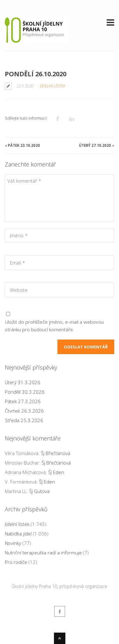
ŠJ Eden (56, 472)
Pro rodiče (16, 562)
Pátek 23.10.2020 (24, 145)
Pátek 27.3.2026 (23, 401)
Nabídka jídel (18, 534)
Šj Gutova (39, 491)
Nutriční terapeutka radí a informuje (43, 553)
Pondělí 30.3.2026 (25, 392)
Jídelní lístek (53, 86)
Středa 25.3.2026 (24, 420)
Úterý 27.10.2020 (95, 145)
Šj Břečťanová (56, 453)
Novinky (13, 543)
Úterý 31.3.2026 (23, 382)
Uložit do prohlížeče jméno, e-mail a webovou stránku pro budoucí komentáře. (54, 326)
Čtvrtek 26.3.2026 (24, 411)
